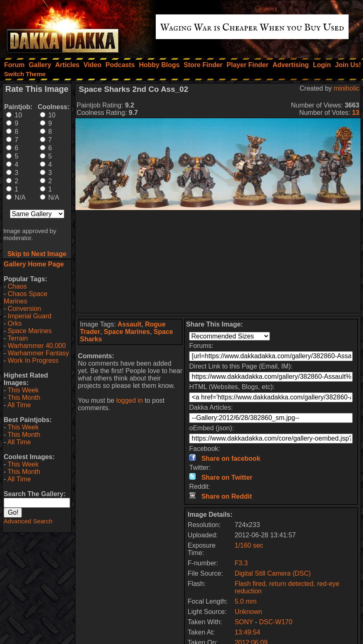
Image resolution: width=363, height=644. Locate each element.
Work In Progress (33, 360)
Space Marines (30, 331)
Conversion (25, 309)
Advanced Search (28, 521)
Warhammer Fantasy (39, 353)
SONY (244, 622)
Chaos (17, 286)
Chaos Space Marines (26, 297)
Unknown (248, 612)
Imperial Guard (30, 316)
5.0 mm (245, 601)
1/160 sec (249, 545)
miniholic (347, 88)
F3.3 (241, 563)
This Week (23, 390)
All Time (19, 405)
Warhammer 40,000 (37, 346)
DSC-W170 (276, 622)
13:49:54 (247, 632)
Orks (15, 323)
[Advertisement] (218, 261)
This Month (24, 398)
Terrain (18, 338)
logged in (130, 400)
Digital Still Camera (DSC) (273, 573)
